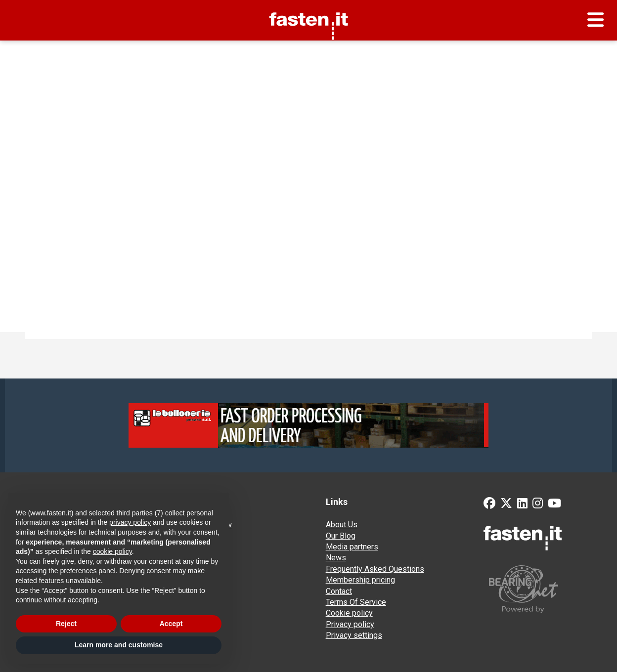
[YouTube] (554, 505)
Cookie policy (349, 613)
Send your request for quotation (546, 53)
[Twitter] (506, 505)
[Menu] (596, 20)
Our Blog (341, 536)
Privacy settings (354, 635)
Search (286, 169)
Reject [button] (66, 624)
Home (25, 53)
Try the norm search (63, 206)
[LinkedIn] (522, 505)
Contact (339, 591)
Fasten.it (309, 3)
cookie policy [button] (112, 551)
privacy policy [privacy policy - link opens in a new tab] (130, 522)
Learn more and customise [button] (119, 645)
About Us (342, 525)
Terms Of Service (356, 602)
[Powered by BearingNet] (545, 589)
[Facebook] (489, 505)
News (336, 558)
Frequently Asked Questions (375, 569)
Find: (45, 169)
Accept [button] (171, 624)
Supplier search (70, 53)
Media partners (352, 547)
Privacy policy (350, 624)
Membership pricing (360, 580)
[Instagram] (538, 505)
